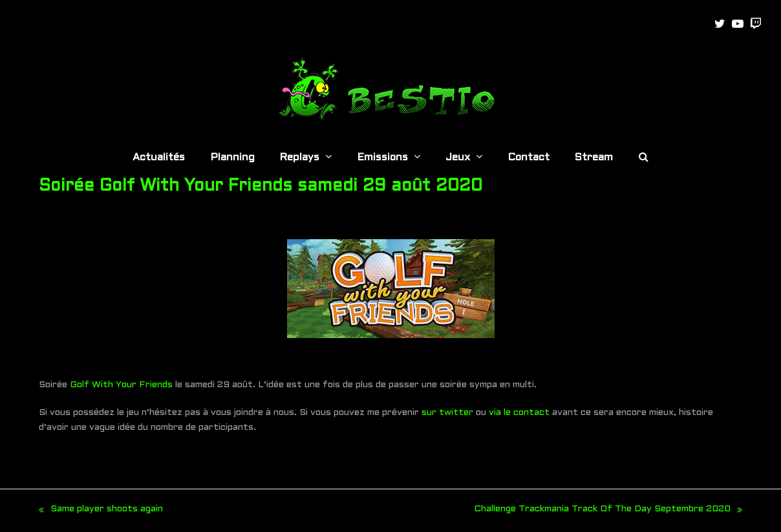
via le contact (519, 413)
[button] (644, 158)
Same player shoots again (101, 511)
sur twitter (447, 413)
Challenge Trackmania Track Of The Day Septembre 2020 (608, 511)
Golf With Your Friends (121, 385)
